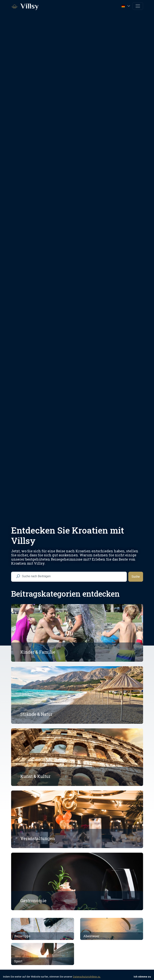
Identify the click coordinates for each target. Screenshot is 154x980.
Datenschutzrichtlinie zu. (87, 977)
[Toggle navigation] (138, 6)
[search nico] (72, 576)
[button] (126, 6)
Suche (136, 577)
